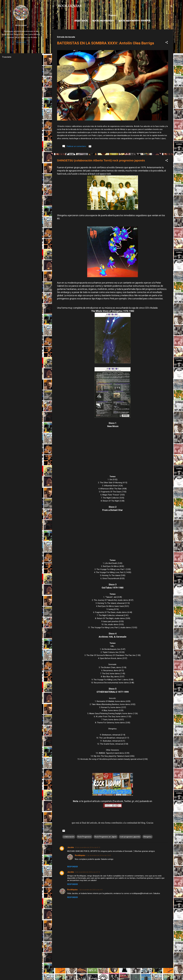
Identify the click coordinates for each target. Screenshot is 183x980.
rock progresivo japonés (130, 837)
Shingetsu (147, 837)
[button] (167, 43)
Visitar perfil (21, 42)
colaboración (69, 837)
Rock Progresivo (103, 21)
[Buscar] (172, 7)
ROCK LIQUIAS (70, 6)
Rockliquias (80, 855)
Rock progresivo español (135, 21)
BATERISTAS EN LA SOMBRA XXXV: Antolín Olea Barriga (106, 43)
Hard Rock (81, 21)
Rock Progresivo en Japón (106, 837)
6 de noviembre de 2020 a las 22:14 (87, 872)
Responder (73, 867)
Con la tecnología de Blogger (113, 973)
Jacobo (71, 847)
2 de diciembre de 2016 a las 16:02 (99, 855)
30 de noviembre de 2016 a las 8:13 (87, 847)
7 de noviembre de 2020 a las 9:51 (91, 890)
